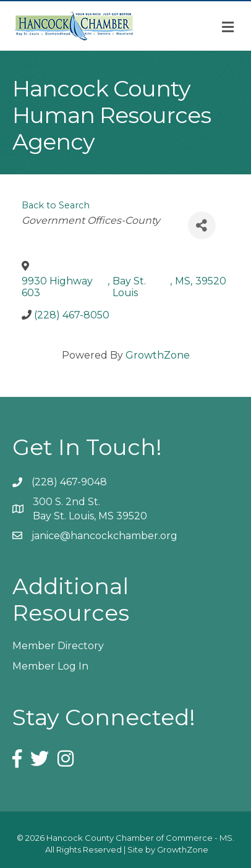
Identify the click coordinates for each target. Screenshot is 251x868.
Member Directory (58, 646)
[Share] (202, 225)
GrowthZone (158, 355)
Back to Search (56, 205)
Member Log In (50, 666)
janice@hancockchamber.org (104, 536)
